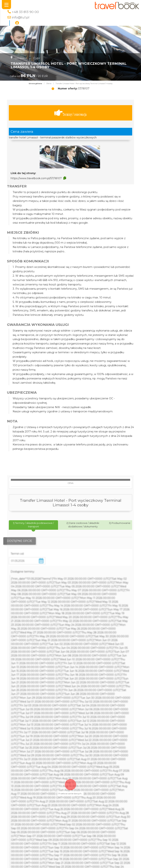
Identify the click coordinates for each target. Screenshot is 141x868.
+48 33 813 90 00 (25, 12)
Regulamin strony (101, 865)
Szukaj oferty (38, 860)
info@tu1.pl (21, 17)
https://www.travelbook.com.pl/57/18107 (36, 178)
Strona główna (35, 84)
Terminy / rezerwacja (70, 113)
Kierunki (38, 865)
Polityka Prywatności (101, 860)
